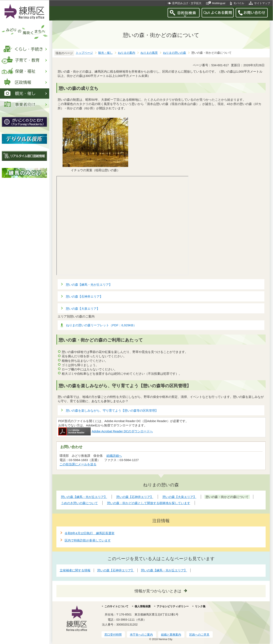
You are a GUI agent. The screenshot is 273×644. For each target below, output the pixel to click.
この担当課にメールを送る (78, 464)
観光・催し (105, 53)
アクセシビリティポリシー (173, 606)
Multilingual (219, 3)
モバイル (239, 3)
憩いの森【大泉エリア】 (83, 309)
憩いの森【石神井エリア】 (84, 296)
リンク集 (200, 606)
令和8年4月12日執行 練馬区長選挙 (90, 533)
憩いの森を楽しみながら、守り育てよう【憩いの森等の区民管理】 (112, 410)
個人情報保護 (143, 606)
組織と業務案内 (171, 635)
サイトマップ (262, 3)
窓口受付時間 (113, 635)
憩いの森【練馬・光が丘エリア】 (89, 285)
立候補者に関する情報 (75, 570)
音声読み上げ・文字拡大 (187, 3)
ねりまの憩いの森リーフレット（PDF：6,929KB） (101, 325)
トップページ (84, 53)
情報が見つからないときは (158, 591)
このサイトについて (116, 606)
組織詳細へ (114, 456)
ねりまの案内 (127, 53)
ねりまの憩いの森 (175, 53)
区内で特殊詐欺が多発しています (88, 540)
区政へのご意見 (199, 635)
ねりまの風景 (149, 53)
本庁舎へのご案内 (141, 635)
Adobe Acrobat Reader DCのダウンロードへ (106, 431)
